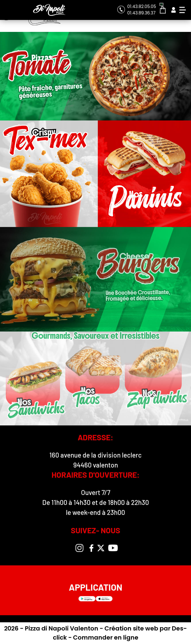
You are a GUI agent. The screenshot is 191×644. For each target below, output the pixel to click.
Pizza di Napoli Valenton (62, 628)
